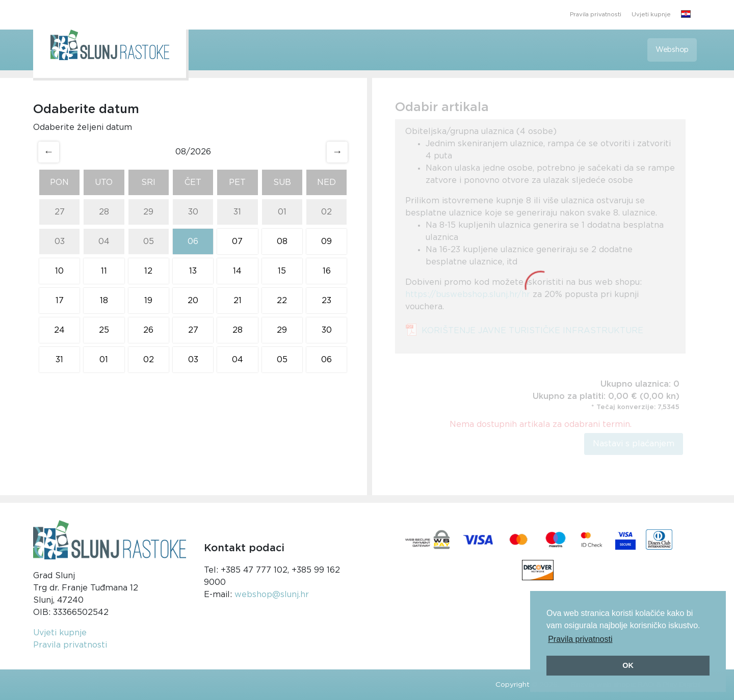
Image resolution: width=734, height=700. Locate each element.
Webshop (672, 50)
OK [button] (628, 665)
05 (149, 241)
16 (327, 271)
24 (59, 330)
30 (193, 212)
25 (104, 330)
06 (193, 241)
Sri (148, 182)
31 (237, 212)
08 (282, 241)
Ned (326, 182)
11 (104, 271)
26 (148, 330)
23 (326, 301)
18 (104, 301)
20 (193, 301)
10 (59, 271)
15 (282, 271)
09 (326, 241)
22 (282, 301)
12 (148, 271)
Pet (237, 182)
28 (104, 212)
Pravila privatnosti (596, 15)
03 (60, 241)
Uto (104, 182)
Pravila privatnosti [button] (580, 639)
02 (326, 212)
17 (60, 301)
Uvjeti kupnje (651, 15)
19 (148, 301)
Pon (59, 182)
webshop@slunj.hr (272, 595)
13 (193, 271)
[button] (686, 15)
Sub (282, 182)
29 (148, 212)
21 (238, 301)
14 (237, 271)
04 (104, 241)
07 (237, 241)
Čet (193, 182)
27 (60, 212)
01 (282, 212)
